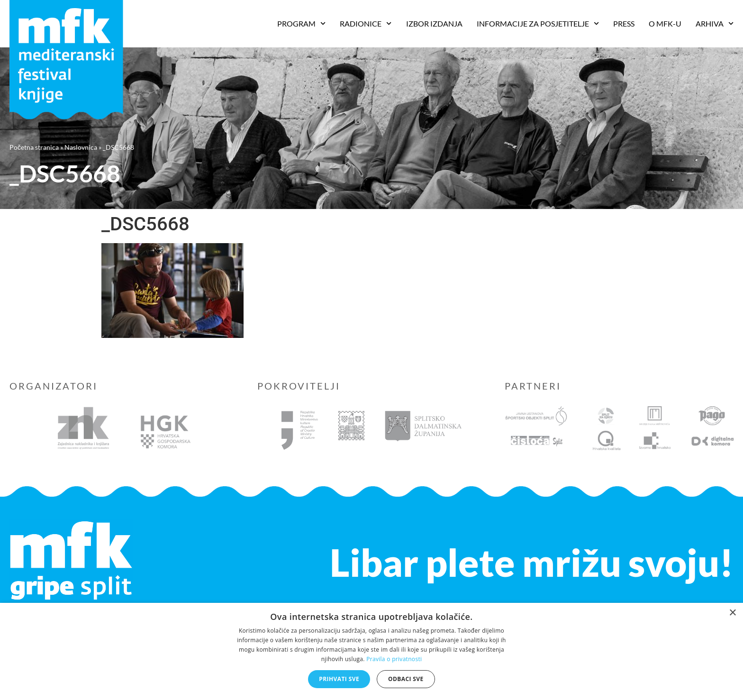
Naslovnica (81, 147)
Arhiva (715, 24)
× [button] (732, 613)
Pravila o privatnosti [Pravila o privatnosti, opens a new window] (394, 659)
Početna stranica (34, 147)
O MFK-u (665, 23)
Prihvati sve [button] (339, 679)
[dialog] (371, 651)
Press (624, 23)
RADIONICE (366, 24)
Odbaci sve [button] (406, 679)
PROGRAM (301, 24)
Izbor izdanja (434, 23)
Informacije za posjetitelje (538, 24)
